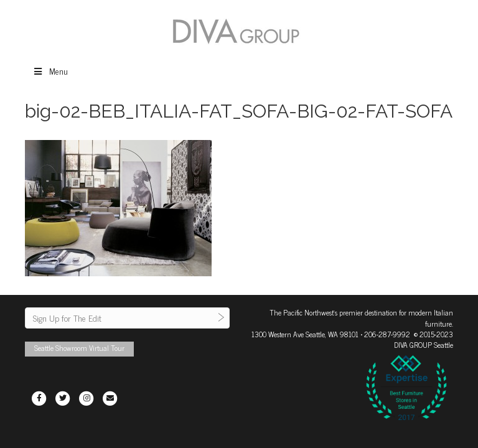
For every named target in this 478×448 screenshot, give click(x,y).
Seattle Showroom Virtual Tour (79, 348)
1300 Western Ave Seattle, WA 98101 (305, 334)
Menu (50, 71)
